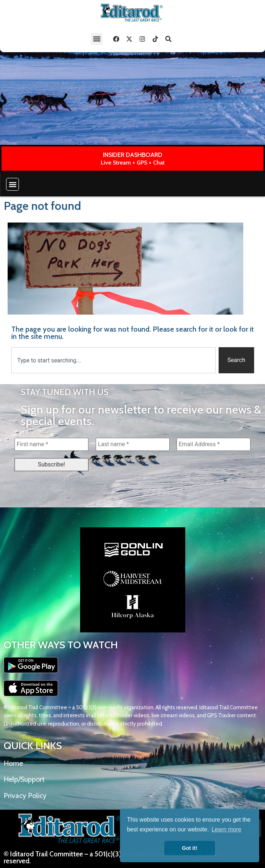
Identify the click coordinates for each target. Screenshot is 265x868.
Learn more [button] (227, 829)
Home (13, 763)
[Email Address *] (214, 444)
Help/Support (24, 779)
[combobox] (114, 360)
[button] (97, 39)
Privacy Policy (25, 796)
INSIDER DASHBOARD (133, 155)
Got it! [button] (190, 848)
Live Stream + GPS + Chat (133, 163)
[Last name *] (133, 444)
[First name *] (51, 444)
